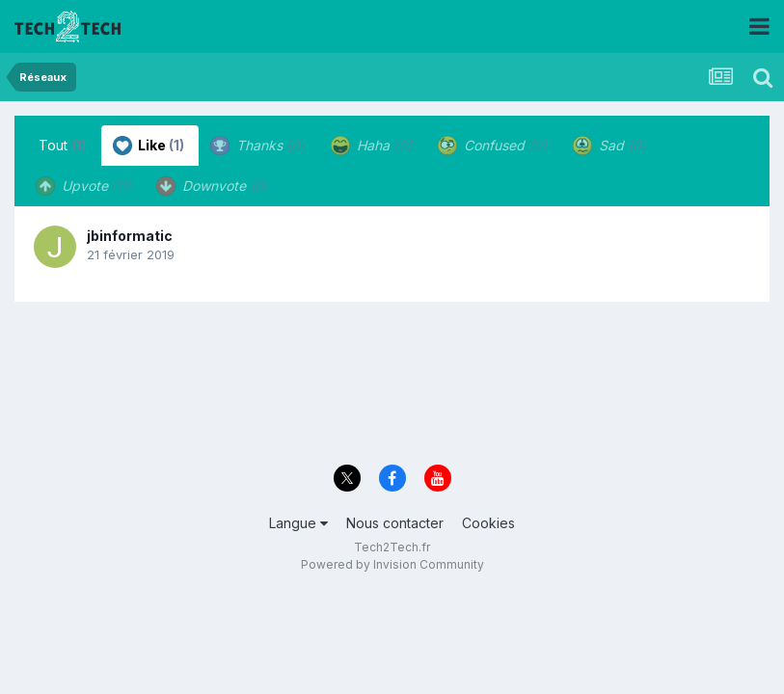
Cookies (488, 523)
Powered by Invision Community (392, 564)
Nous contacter (395, 523)
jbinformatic (130, 236)
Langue (298, 523)
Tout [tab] (63, 145)
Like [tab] (149, 146)
